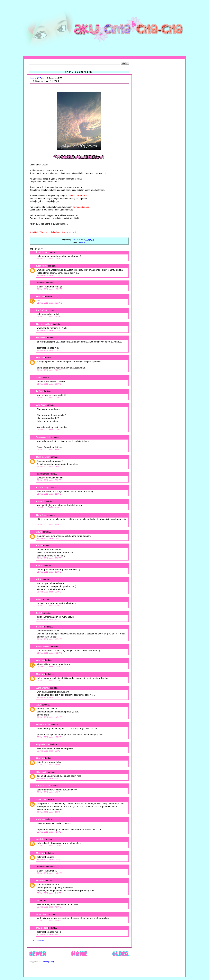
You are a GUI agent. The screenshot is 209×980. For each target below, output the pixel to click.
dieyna (39, 532)
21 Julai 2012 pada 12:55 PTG (50, 330)
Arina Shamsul (43, 688)
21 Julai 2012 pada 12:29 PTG (50, 258)
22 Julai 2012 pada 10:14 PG (49, 832)
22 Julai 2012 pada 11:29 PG (49, 846)
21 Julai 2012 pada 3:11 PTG (49, 494)
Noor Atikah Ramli (44, 324)
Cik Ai (39, 579)
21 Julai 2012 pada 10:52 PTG (50, 653)
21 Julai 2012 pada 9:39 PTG (49, 606)
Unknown (40, 296)
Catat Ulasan (39, 941)
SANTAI (40, 78)
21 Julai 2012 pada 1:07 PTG (49, 398)
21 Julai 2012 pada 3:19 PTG (49, 508)
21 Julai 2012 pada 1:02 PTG (49, 370)
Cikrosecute (42, 772)
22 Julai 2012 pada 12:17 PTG (50, 859)
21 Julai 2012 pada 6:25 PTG (49, 558)
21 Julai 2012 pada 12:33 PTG (50, 289)
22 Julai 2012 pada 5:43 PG (49, 765)
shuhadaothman (44, 725)
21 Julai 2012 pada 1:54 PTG (49, 450)
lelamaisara (42, 338)
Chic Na (40, 566)
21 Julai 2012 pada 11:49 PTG (50, 717)
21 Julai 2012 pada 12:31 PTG (50, 275)
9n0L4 (39, 613)
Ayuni (39, 378)
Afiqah (39, 599)
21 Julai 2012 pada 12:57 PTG (50, 350)
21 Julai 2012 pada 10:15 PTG (50, 619)
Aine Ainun (41, 405)
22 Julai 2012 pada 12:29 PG (49, 737)
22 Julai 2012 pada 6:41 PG (49, 792)
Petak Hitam (42, 252)
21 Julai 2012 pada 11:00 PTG (50, 667)
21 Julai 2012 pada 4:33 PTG (49, 525)
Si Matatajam (42, 914)
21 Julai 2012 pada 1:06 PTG (49, 384)
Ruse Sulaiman (43, 457)
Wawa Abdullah (43, 437)
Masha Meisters (43, 647)
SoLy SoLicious (43, 786)
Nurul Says (41, 515)
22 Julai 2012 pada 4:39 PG (49, 751)
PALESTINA (42, 310)
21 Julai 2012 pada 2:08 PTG (49, 466)
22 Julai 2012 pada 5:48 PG (49, 778)
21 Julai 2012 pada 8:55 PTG (49, 592)
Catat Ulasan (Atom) (45, 962)
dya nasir (40, 501)
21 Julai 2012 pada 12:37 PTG (50, 303)
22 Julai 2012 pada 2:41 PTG (49, 907)
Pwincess (41, 819)
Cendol (39, 546)
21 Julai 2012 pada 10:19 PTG (50, 639)
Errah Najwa (42, 266)
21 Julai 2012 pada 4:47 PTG (49, 538)
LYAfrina (40, 627)
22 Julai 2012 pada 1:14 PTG (49, 893)
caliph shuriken (43, 744)
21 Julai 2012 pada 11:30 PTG (50, 697)
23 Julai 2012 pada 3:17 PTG (49, 934)
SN (38, 900)
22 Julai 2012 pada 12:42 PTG (50, 873)
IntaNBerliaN (42, 928)
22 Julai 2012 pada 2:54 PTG (49, 921)
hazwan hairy (42, 488)
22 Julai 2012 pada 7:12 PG (49, 812)
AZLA (39, 705)
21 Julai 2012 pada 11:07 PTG (50, 681)
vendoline (41, 839)
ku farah (40, 391)
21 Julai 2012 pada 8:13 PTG (49, 572)
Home (32, 78)
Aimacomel (41, 799)
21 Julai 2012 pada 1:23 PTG (49, 430)
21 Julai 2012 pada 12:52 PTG (50, 317)
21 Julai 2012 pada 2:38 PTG (49, 480)
